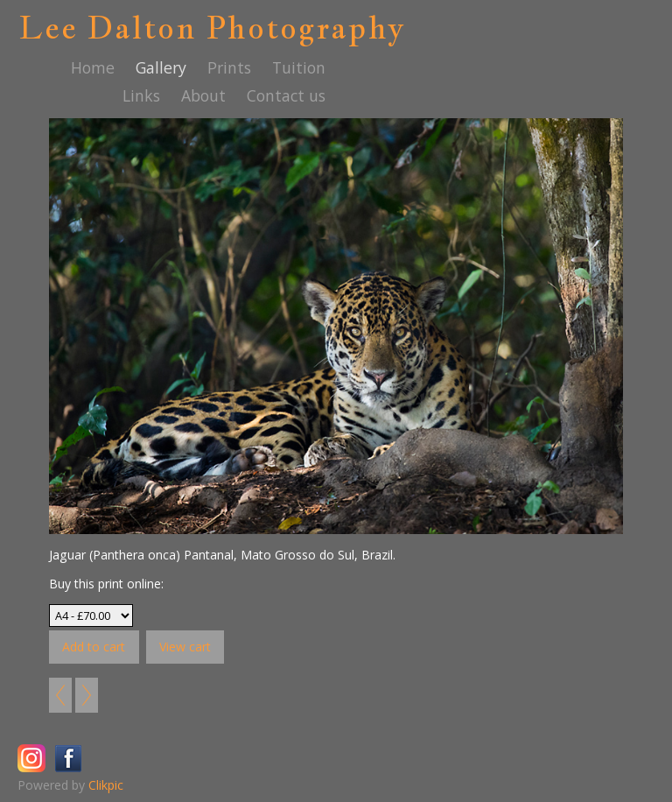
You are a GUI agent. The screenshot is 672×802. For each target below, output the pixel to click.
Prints (229, 67)
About (203, 95)
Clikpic (106, 785)
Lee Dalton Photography (212, 27)
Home (93, 67)
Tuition (299, 67)
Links (141, 95)
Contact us (286, 95)
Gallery (161, 67)
